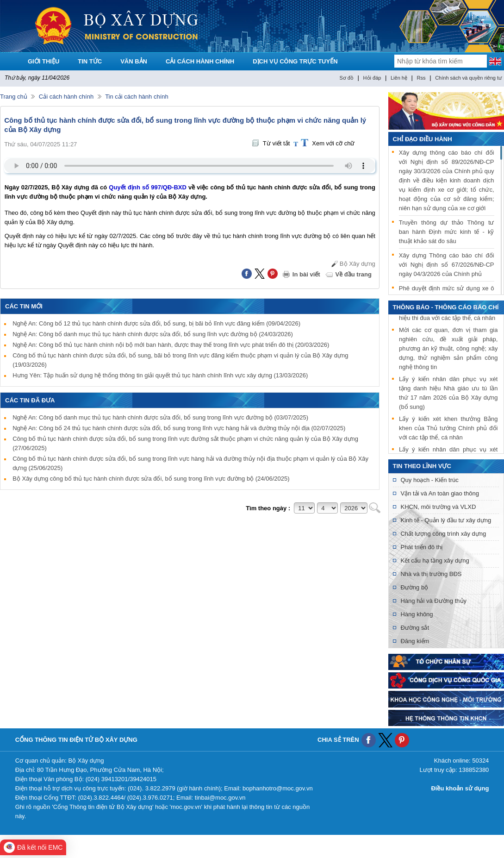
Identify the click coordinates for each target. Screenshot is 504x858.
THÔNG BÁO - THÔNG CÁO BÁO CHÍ (446, 307)
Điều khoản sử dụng (460, 788)
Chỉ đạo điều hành (423, 139)
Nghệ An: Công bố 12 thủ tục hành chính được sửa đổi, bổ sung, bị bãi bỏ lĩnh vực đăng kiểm (156, 323)
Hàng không (417, 614)
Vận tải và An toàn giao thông (439, 493)
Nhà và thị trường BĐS (431, 574)
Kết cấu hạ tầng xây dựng (435, 561)
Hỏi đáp (372, 78)
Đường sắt (415, 628)
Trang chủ (14, 97)
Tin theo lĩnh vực (422, 466)
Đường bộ (414, 587)
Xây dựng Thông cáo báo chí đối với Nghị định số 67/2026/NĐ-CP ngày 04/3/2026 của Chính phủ (447, 265)
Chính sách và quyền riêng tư (468, 78)
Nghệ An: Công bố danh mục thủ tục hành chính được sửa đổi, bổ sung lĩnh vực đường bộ (153, 334)
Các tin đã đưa (30, 400)
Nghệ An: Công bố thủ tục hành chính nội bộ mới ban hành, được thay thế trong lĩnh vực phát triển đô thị (171, 345)
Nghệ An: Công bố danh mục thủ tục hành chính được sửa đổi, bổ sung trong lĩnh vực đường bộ (160, 417)
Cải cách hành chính (66, 97)
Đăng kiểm (415, 641)
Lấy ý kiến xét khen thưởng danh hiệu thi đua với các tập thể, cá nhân (448, 315)
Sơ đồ (346, 78)
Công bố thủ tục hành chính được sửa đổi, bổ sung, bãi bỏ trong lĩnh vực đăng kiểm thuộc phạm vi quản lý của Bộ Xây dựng (180, 360)
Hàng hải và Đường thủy (433, 601)
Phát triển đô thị (421, 547)
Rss (421, 78)
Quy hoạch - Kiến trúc (429, 480)
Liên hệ (399, 78)
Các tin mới (24, 306)
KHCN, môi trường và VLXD (438, 507)
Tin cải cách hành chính (137, 97)
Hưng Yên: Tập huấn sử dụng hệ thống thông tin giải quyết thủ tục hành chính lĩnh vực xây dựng (160, 375)
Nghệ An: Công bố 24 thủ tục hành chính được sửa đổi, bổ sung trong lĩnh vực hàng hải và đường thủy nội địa (179, 428)
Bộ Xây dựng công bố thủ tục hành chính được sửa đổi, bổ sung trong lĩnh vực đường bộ (151, 479)
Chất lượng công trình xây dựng (443, 534)
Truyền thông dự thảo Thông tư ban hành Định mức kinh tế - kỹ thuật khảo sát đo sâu (447, 232)
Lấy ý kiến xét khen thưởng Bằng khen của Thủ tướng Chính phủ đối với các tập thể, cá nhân (448, 429)
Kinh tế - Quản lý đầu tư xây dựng (446, 520)
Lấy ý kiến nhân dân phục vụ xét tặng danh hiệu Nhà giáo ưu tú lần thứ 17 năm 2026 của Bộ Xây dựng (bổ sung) (448, 394)
